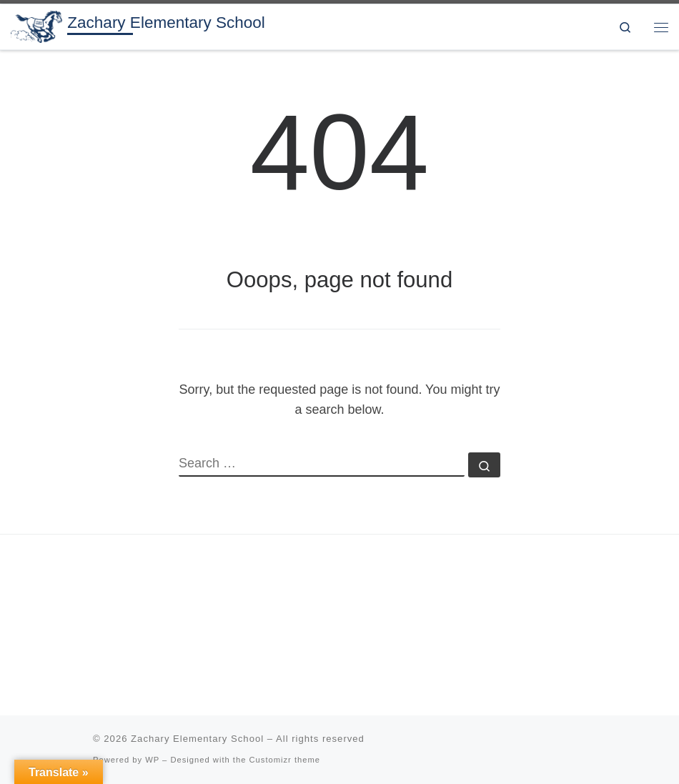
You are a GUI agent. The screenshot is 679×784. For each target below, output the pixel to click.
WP (152, 760)
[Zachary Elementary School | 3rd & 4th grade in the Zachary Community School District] (36, 25)
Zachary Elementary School (197, 739)
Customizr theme (285, 760)
